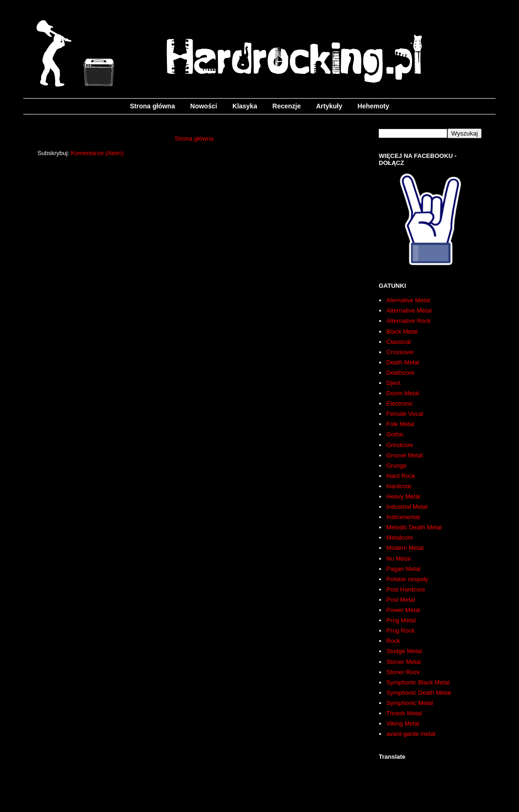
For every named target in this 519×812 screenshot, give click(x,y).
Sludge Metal (404, 651)
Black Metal (402, 331)
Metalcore (400, 538)
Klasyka (245, 106)
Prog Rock (400, 630)
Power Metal (403, 610)
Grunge (396, 466)
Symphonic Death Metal (418, 693)
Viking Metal (403, 723)
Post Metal (400, 600)
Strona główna (152, 106)
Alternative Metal (409, 310)
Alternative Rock (408, 321)
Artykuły (329, 106)
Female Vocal (405, 414)
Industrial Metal (407, 507)
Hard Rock (400, 476)
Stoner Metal (404, 662)
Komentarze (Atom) (97, 153)
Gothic (395, 434)
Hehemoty (374, 106)
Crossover (400, 352)
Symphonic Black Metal (418, 682)
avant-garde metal (411, 734)
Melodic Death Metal (414, 527)
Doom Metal (403, 393)
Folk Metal (400, 424)
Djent (393, 383)
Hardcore (399, 486)
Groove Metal (404, 455)
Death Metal (403, 362)
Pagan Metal (403, 569)
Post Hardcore (406, 589)
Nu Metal (398, 559)
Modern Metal (405, 548)
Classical (398, 342)
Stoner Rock (403, 672)
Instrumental (403, 517)
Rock (393, 641)
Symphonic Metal (410, 703)
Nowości (204, 106)
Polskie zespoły (407, 579)
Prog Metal (401, 620)
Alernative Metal (408, 300)
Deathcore (400, 373)
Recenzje (287, 106)
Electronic (400, 403)
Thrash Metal (404, 713)
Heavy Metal (403, 496)
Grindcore (400, 445)
